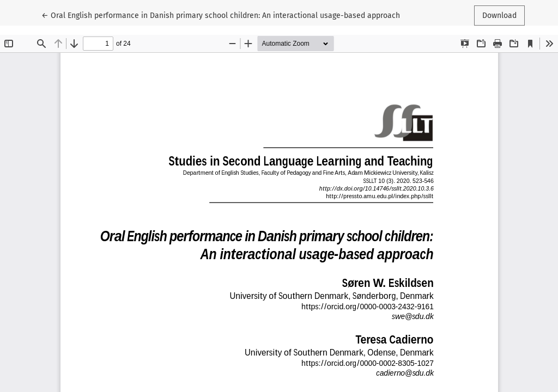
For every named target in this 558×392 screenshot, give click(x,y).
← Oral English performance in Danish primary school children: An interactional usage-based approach (221, 15)
